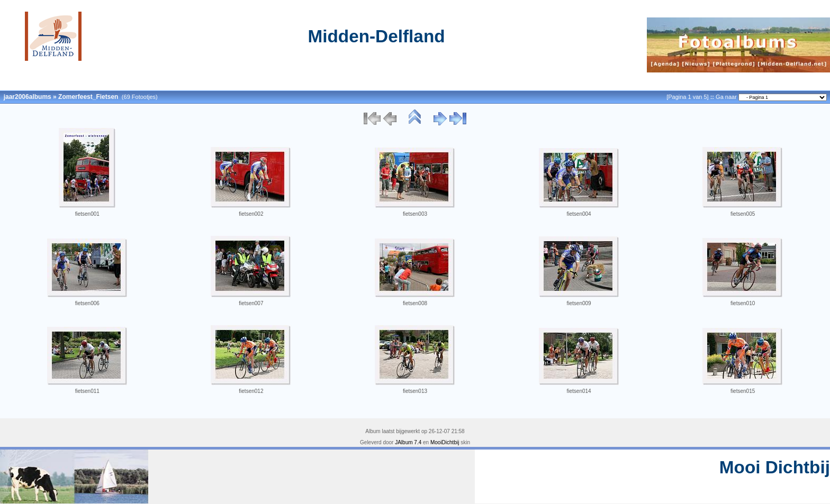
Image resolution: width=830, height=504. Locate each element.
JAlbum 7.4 (408, 442)
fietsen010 (743, 303)
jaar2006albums (28, 97)
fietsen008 (415, 303)
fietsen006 (87, 303)
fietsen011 (87, 391)
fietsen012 (251, 391)
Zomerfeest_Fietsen (88, 97)
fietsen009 (579, 303)
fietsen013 (415, 391)
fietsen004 (579, 214)
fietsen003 (415, 214)
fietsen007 (251, 303)
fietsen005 (743, 214)
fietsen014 (579, 391)
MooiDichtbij (445, 442)
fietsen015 (743, 391)
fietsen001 (87, 214)
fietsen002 (251, 214)
